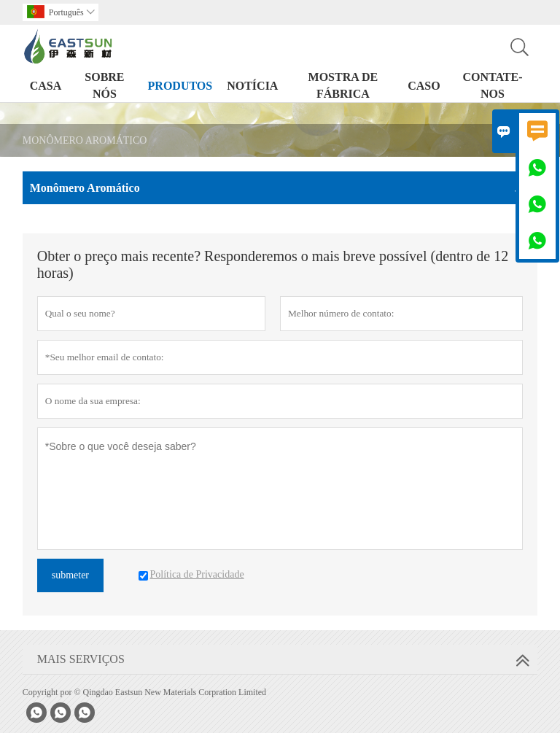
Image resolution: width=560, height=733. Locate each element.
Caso (424, 86)
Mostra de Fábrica (343, 85)
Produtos (180, 86)
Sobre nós (104, 85)
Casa (46, 86)
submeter (70, 575)
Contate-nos (492, 85)
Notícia (252, 86)
